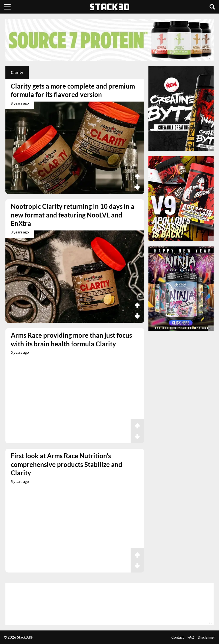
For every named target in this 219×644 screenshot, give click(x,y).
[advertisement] (109, 40)
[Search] (212, 7)
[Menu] (7, 7)
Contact (178, 637)
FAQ (191, 637)
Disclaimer (206, 637)
